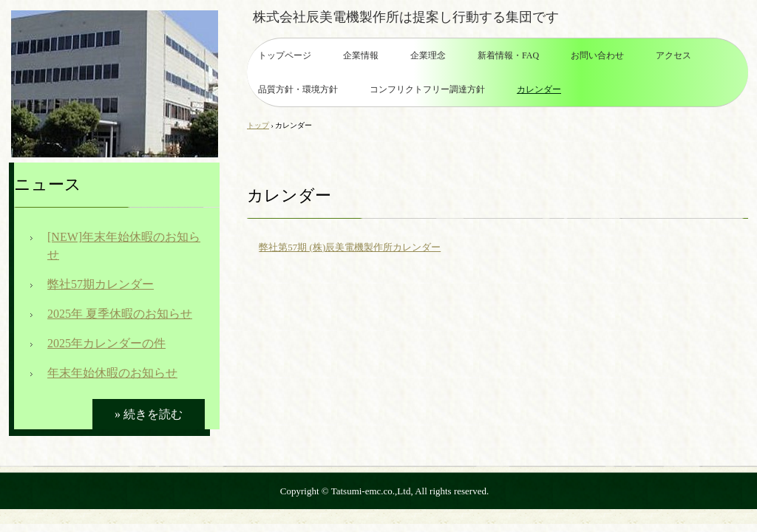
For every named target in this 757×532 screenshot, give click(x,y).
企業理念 (428, 55)
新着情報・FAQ (508, 55)
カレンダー (539, 89)
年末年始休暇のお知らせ (112, 373)
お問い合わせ (597, 55)
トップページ (285, 55)
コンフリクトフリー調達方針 (427, 89)
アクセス (673, 55)
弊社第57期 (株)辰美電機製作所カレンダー (350, 247)
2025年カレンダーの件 (106, 343)
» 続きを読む (149, 414)
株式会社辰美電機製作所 (115, 84)
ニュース (48, 184)
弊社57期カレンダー (101, 284)
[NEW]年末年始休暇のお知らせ (124, 246)
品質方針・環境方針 (298, 89)
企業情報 (361, 55)
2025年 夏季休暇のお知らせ (120, 314)
